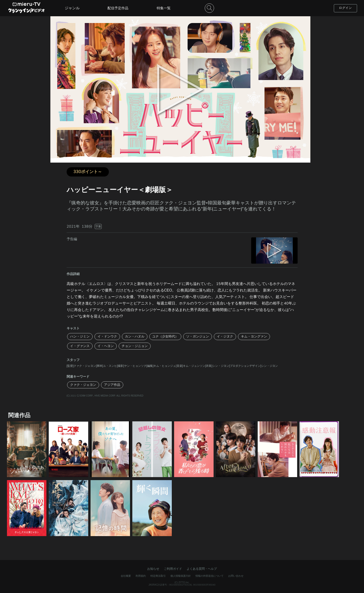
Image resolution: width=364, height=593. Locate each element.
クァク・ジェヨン (83, 385)
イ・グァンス (80, 346)
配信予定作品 (118, 8)
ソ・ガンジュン (198, 336)
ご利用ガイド (173, 569)
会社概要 (126, 576)
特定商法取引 (158, 576)
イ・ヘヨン (106, 346)
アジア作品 (112, 385)
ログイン (345, 8)
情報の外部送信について (210, 576)
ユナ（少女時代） (165, 336)
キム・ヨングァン (254, 336)
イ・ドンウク (107, 336)
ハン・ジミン (80, 336)
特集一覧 (164, 8)
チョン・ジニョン (135, 346)
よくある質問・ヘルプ (202, 569)
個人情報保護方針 (181, 576)
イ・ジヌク (225, 336)
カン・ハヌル (135, 336)
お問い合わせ (236, 576)
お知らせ (153, 569)
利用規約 (141, 576)
